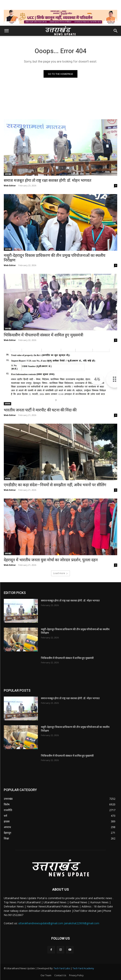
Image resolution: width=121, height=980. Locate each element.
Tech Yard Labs (62, 968)
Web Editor (10, 185)
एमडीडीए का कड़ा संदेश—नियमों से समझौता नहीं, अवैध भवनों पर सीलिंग (55, 485)
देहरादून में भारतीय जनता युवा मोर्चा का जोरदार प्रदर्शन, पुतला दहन (51, 560)
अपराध (7, 404)
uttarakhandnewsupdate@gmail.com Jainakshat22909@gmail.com (59, 923)
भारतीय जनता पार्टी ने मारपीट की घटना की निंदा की (40, 410)
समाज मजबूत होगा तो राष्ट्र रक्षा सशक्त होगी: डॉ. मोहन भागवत (48, 180)
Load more (61, 573)
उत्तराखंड (8, 174)
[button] (6, 31)
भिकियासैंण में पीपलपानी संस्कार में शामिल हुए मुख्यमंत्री (43, 335)
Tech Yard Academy (83, 968)
